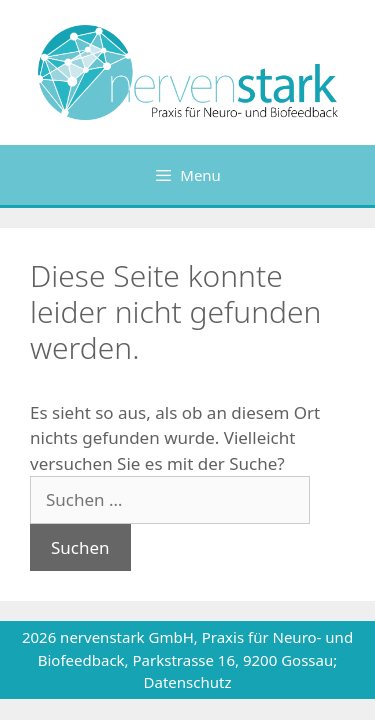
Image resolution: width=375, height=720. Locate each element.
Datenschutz (188, 682)
